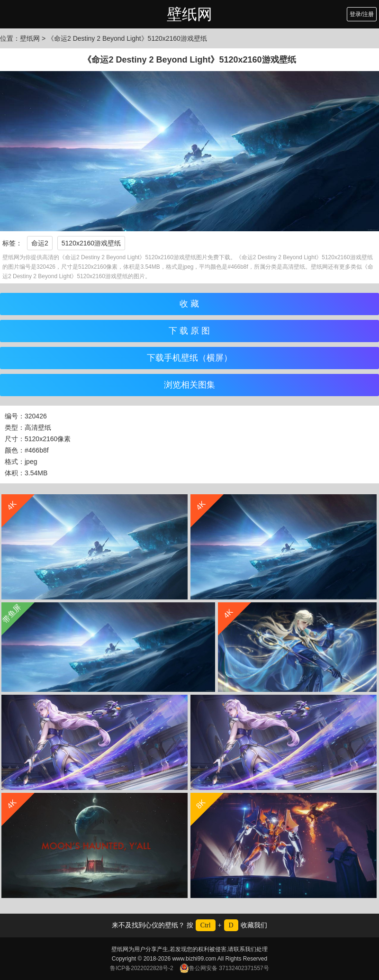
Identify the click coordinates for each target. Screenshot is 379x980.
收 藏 (189, 304)
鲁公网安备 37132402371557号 (224, 968)
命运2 (40, 243)
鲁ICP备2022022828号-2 (141, 968)
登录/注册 (362, 14)
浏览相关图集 (189, 385)
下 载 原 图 (189, 331)
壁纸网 (189, 14)
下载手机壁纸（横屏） (189, 358)
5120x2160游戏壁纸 (91, 243)
